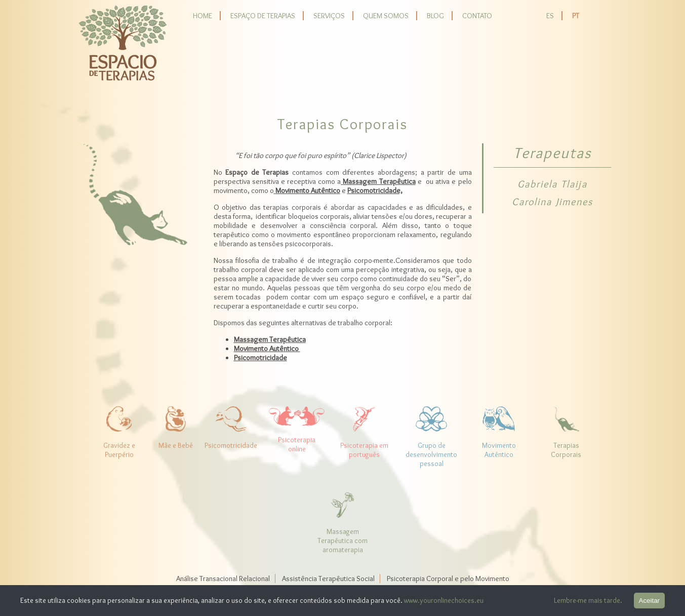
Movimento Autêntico (267, 349)
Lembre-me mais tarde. (588, 600)
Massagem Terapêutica (270, 339)
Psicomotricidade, (375, 190)
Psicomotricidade (260, 358)
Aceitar (649, 601)
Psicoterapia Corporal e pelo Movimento (448, 579)
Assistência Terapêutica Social (328, 579)
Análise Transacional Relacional (223, 579)
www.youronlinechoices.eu (444, 600)
